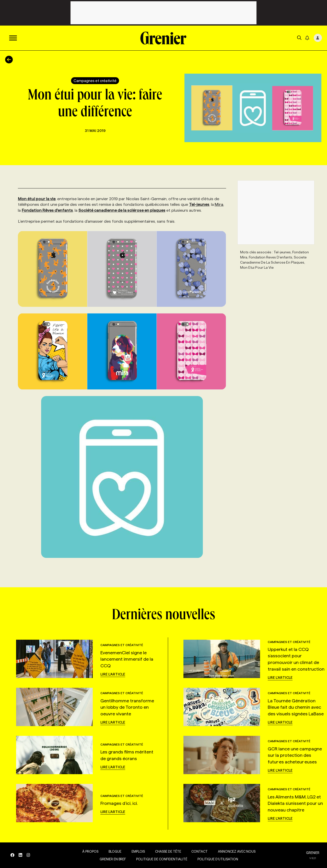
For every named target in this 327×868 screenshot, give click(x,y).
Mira (219, 204)
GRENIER (313, 853)
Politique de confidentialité (161, 859)
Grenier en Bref (112, 859)
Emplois (137, 851)
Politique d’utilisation (217, 859)
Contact (198, 851)
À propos (89, 851)
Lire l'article (113, 674)
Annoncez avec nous (236, 851)
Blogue (114, 851)
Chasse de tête (167, 851)
